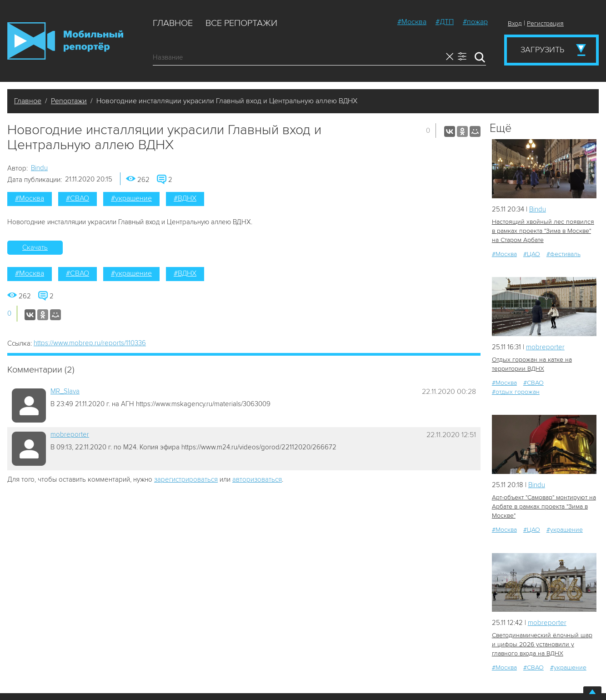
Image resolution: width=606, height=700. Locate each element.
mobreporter (70, 434)
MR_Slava (65, 391)
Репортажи (69, 101)
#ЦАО (532, 254)
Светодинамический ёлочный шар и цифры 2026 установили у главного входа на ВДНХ (542, 644)
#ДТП (445, 22)
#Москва (412, 22)
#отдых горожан (516, 392)
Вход (515, 23)
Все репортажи (241, 23)
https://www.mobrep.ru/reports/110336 (90, 343)
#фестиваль (563, 254)
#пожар (475, 22)
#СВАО (78, 198)
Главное (173, 23)
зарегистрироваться (186, 479)
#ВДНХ (185, 198)
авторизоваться (257, 479)
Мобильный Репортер (65, 41)
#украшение (131, 198)
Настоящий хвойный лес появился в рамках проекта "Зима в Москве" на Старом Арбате (543, 231)
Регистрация (545, 23)
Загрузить (542, 50)
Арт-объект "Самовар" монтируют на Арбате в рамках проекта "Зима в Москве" (544, 506)
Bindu (39, 168)
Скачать (35, 247)
